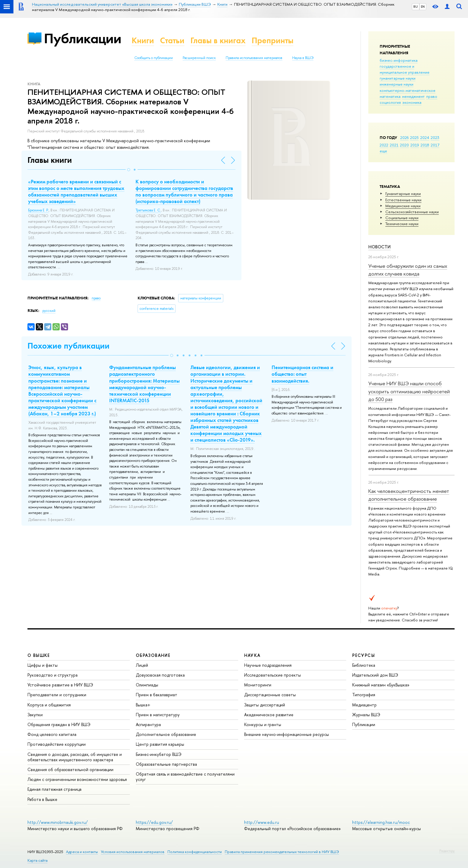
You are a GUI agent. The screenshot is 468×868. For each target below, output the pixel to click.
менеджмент (413, 96)
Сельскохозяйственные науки (412, 212)
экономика (412, 102)
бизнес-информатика (399, 60)
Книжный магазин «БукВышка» (381, 685)
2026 (404, 137)
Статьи (172, 40)
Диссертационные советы (270, 695)
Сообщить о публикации (154, 58)
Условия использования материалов (133, 852)
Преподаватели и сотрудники (57, 695)
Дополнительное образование (166, 734)
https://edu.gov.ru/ (154, 822)
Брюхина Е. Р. (38, 210)
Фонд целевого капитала (52, 734)
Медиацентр (364, 705)
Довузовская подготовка (160, 675)
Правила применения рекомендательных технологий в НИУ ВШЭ (282, 852)
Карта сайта (37, 860)
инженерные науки (397, 84)
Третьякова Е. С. (148, 210)
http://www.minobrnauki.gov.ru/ (58, 822)
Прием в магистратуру (158, 715)
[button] (129, 170)
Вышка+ (143, 705)
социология (390, 102)
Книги (143, 40)
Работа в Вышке (42, 799)
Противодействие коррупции (57, 744)
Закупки (35, 715)
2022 (384, 145)
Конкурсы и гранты (263, 724)
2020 (404, 145)
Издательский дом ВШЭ (375, 675)
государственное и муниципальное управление (405, 69)
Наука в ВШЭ (303, 58)
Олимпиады (147, 685)
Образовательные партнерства (166, 764)
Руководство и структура (53, 675)
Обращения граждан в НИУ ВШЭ (59, 724)
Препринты (273, 40)
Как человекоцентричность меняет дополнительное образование (409, 495)
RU (416, 7)
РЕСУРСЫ (364, 655)
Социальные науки (402, 218)
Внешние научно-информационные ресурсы (287, 734)
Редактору (447, 851)
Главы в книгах (218, 40)
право (432, 96)
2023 (435, 137)
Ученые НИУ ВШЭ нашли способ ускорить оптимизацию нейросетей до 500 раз (409, 391)
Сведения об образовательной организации (70, 769)
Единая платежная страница (54, 789)
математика (390, 96)
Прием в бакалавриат (157, 695)
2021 (394, 145)
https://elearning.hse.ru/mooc (381, 822)
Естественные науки (403, 200)
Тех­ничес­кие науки (402, 224)
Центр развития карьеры (160, 744)
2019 (415, 145)
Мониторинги (258, 685)
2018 (425, 145)
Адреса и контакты (82, 852)
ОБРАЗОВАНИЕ (153, 655)
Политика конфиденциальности (195, 852)
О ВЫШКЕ (39, 655)
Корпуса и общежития (49, 705)
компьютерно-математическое (408, 90)
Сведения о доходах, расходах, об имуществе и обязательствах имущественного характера (75, 757)
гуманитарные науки (398, 78)
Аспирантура (148, 724)
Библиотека (364, 665)
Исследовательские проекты (273, 675)
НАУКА (252, 655)
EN (423, 7)
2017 (435, 145)
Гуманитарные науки (403, 194)
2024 (425, 137)
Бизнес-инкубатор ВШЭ (159, 754)
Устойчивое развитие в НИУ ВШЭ (60, 685)
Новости (380, 247)
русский (49, 311)
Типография (364, 695)
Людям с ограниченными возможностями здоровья (77, 779)
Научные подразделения (268, 665)
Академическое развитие (269, 715)
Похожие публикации (68, 346)
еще (383, 151)
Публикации (83, 38)
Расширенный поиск (199, 58)
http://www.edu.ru (262, 822)
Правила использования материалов (254, 58)
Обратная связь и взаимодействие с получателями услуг (185, 777)
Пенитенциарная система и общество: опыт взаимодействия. (302, 374)
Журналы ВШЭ (366, 715)
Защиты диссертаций (265, 705)
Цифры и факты (43, 665)
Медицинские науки (403, 206)
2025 (414, 137)
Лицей (142, 665)
